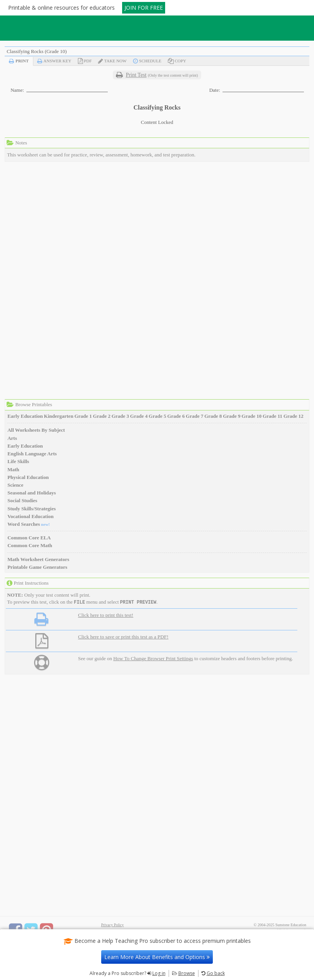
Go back (216, 973)
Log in (159, 973)
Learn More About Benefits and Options (157, 957)
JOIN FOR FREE (144, 8)
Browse (187, 973)
